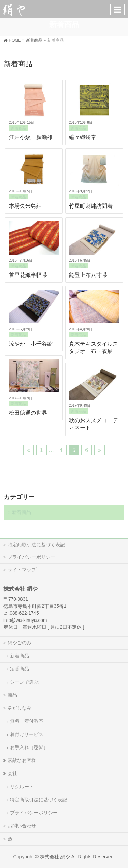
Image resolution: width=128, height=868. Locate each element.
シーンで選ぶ (24, 682)
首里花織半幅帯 (28, 275)
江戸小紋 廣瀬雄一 (33, 137)
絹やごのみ (19, 643)
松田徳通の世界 (28, 413)
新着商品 (18, 128)
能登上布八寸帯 (88, 275)
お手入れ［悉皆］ (29, 747)
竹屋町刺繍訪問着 (91, 206)
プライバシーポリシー (31, 557)
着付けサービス (27, 734)
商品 (12, 695)
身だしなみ (19, 708)
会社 (12, 773)
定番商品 (19, 669)
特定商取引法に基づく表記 (36, 545)
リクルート (22, 787)
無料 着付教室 (27, 721)
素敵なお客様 (22, 760)
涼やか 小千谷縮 (31, 344)
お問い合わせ (22, 826)
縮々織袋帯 (83, 137)
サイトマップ (22, 570)
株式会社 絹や (55, 857)
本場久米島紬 (25, 206)
